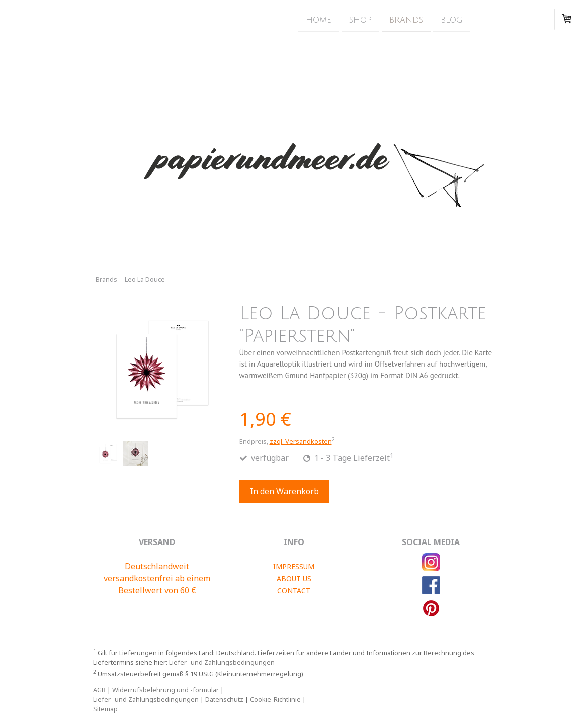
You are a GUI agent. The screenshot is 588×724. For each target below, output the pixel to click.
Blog (452, 20)
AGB (99, 690)
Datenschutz (224, 699)
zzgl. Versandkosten (301, 441)
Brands (406, 20)
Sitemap (105, 709)
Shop (360, 20)
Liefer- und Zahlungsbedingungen (222, 662)
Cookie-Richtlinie (275, 699)
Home (319, 20)
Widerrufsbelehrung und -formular (165, 690)
